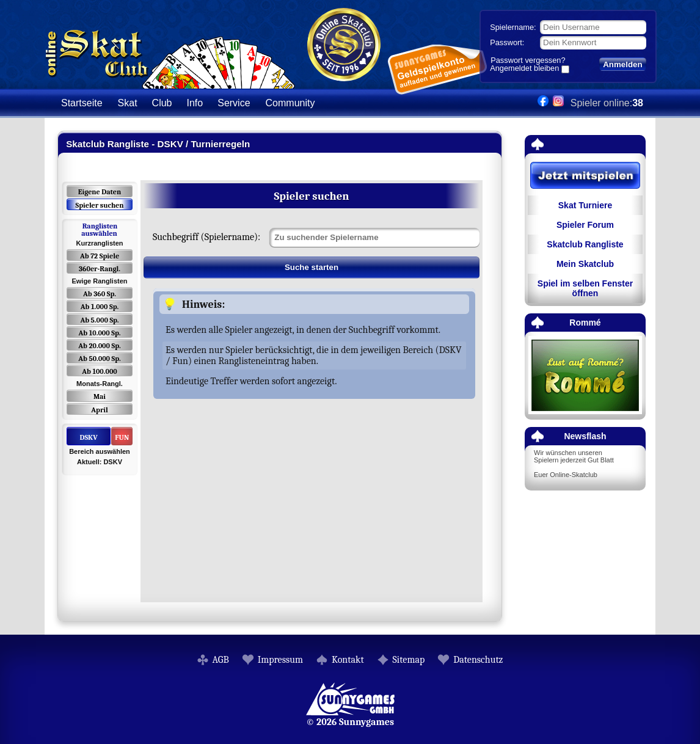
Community (290, 103)
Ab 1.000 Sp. (100, 307)
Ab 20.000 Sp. (99, 346)
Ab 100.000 (99, 371)
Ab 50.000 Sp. (100, 359)
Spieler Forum (585, 225)
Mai (100, 396)
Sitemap (409, 660)
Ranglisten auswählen (99, 230)
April (100, 410)
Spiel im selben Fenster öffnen (585, 288)
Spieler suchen (99, 205)
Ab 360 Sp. (100, 294)
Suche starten (312, 267)
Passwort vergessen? (528, 60)
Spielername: (513, 27)
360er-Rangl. (100, 269)
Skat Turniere (585, 205)
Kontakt (348, 660)
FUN (122, 437)
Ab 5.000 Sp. (99, 320)
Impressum (280, 660)
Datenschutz (478, 660)
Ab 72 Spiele (100, 256)
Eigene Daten (100, 192)
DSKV (88, 437)
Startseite (82, 103)
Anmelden (622, 64)
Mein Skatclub (585, 264)
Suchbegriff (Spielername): (206, 237)
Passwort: (507, 42)
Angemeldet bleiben (524, 69)
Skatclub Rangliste (585, 244)
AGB (221, 660)
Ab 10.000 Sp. (100, 333)
